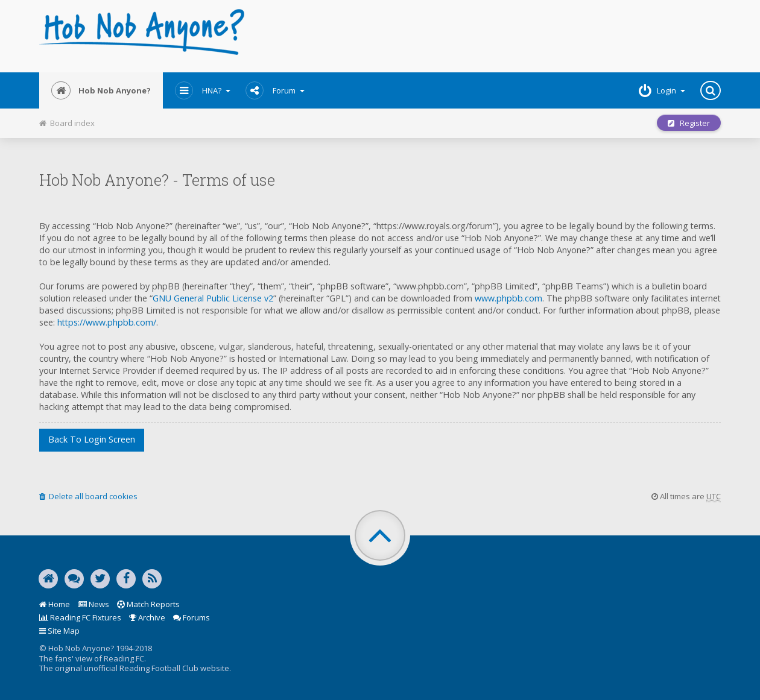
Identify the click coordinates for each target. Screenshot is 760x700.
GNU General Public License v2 (213, 298)
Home (55, 604)
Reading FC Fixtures (80, 617)
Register (689, 123)
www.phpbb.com (508, 298)
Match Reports (148, 604)
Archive (147, 617)
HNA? (203, 90)
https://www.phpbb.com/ (107, 322)
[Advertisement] (496, 36)
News (93, 604)
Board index (67, 123)
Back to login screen (92, 439)
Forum (275, 90)
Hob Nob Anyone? (101, 90)
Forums (192, 617)
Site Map (59, 631)
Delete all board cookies (88, 496)
